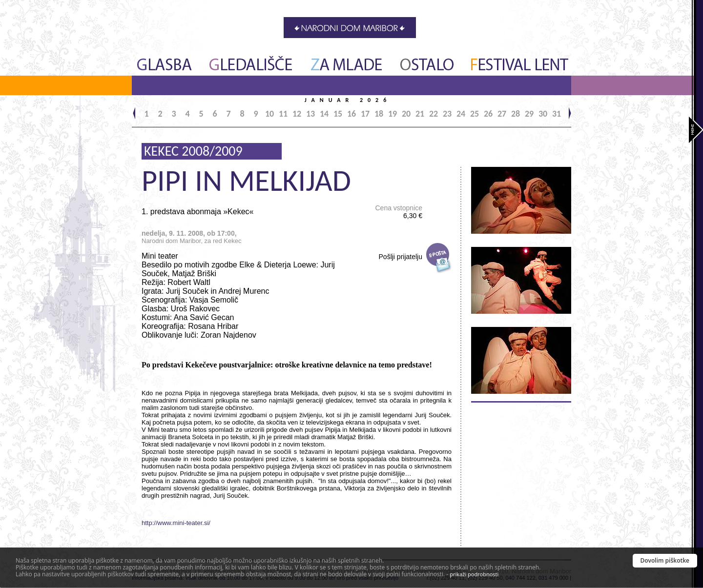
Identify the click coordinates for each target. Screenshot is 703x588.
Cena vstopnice (399, 212)
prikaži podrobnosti (474, 574)
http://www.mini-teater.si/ (176, 523)
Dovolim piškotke (665, 560)
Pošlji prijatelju (401, 257)
